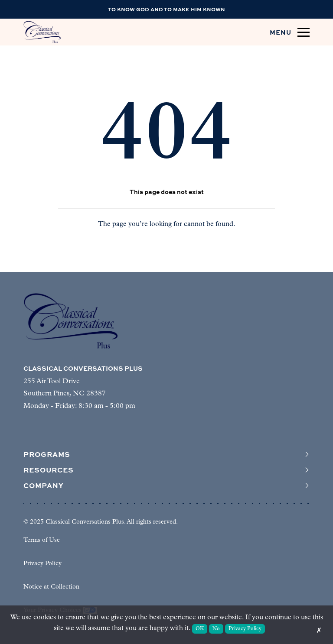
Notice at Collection (51, 587)
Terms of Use (42, 540)
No (216, 629)
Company (166, 485)
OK (200, 629)
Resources (166, 470)
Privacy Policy (42, 564)
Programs (166, 454)
